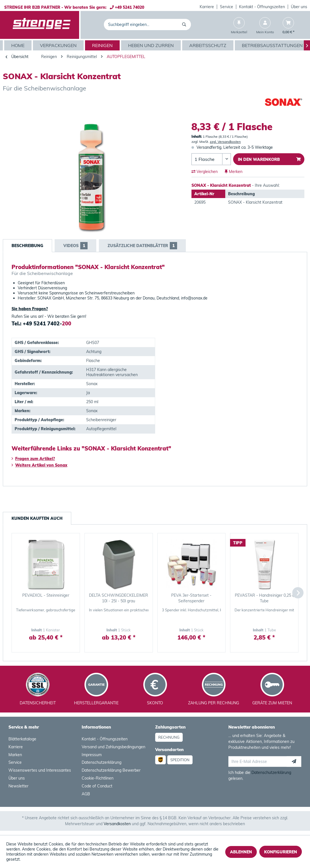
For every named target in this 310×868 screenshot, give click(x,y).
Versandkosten (117, 824)
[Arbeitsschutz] (208, 45)
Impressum (92, 755)
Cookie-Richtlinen (98, 778)
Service (227, 7)
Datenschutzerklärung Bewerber (111, 770)
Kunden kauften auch (37, 518)
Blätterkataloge (22, 739)
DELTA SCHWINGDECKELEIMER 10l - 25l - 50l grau (119, 598)
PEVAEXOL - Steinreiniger (46, 595)
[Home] (19, 45)
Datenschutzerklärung (102, 762)
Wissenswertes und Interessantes (40, 770)
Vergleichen (205, 172)
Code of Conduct (97, 786)
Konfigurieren (281, 852)
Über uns (299, 7)
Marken (15, 755)
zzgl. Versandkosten (225, 142)
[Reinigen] (103, 45)
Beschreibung (27, 246)
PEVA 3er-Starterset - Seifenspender (191, 598)
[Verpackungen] (59, 45)
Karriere (207, 7)
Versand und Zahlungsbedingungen (113, 747)
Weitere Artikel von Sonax (39, 465)
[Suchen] (185, 25)
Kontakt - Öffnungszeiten (262, 7)
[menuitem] (207, 7)
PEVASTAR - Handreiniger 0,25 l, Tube (264, 598)
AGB (86, 794)
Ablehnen (241, 852)
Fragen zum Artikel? (33, 459)
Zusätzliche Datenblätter (142, 246)
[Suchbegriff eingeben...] (147, 25)
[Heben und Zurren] (152, 45)
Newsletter (18, 786)
